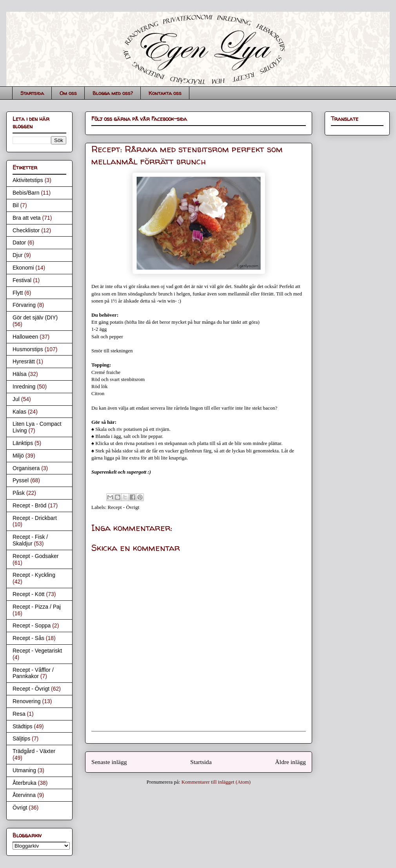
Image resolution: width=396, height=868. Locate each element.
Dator (19, 243)
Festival (22, 280)
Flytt (18, 293)
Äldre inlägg (291, 762)
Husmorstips (28, 349)
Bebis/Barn (26, 193)
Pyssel (21, 480)
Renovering (27, 701)
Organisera (26, 468)
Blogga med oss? (113, 93)
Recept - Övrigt (124, 507)
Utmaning (24, 770)
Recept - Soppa (32, 625)
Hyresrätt (24, 361)
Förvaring (24, 305)
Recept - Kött (29, 594)
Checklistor (26, 230)
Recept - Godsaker (36, 556)
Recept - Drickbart (35, 518)
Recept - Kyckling (34, 575)
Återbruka (25, 783)
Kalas (19, 412)
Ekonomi (23, 268)
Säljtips (21, 739)
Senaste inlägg (109, 762)
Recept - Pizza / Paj (37, 607)
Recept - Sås (28, 638)
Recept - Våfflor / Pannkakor (33, 673)
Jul (16, 399)
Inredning (24, 387)
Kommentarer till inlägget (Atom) (216, 782)
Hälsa (20, 374)
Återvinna (24, 795)
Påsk (19, 493)
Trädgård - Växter (34, 751)
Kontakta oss (165, 93)
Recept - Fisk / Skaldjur (30, 540)
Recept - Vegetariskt (37, 651)
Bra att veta (27, 218)
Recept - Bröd (29, 505)
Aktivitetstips (28, 180)
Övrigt (20, 808)
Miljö (18, 456)
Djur (18, 255)
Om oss (68, 93)
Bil (16, 205)
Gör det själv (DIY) (35, 317)
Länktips (23, 443)
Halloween (25, 337)
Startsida (32, 93)
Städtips (23, 726)
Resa (19, 714)
